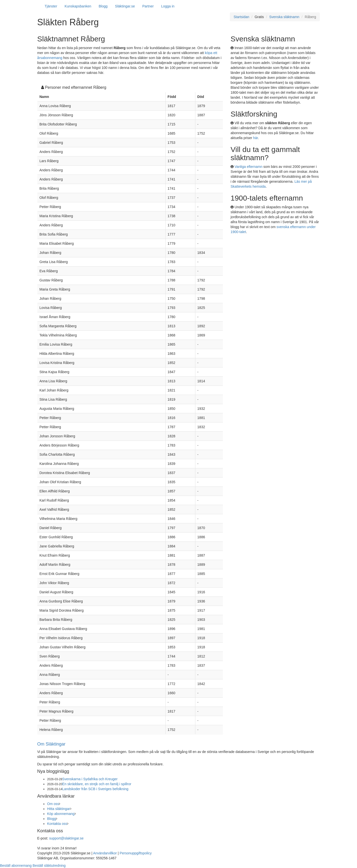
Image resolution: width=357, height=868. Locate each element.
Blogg (103, 6)
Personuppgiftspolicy (136, 853)
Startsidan (241, 17)
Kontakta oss (57, 824)
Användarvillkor (105, 853)
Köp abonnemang (61, 814)
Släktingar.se (125, 6)
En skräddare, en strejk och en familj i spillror (97, 784)
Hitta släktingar (59, 809)
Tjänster (51, 6)
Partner (148, 6)
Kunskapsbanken (78, 6)
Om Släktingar (51, 744)
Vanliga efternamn (249, 167)
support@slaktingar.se (66, 838)
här (255, 138)
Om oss (53, 804)
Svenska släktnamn (284, 17)
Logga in (168, 6)
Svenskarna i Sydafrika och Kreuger (90, 779)
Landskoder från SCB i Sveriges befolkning (95, 789)
